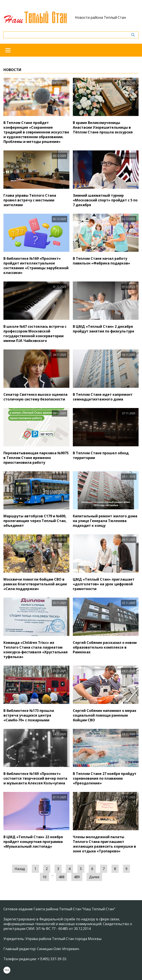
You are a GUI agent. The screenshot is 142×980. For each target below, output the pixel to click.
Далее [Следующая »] (94, 877)
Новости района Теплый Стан (100, 17)
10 (44, 877)
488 (62, 877)
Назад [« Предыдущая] (20, 869)
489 (77, 877)
